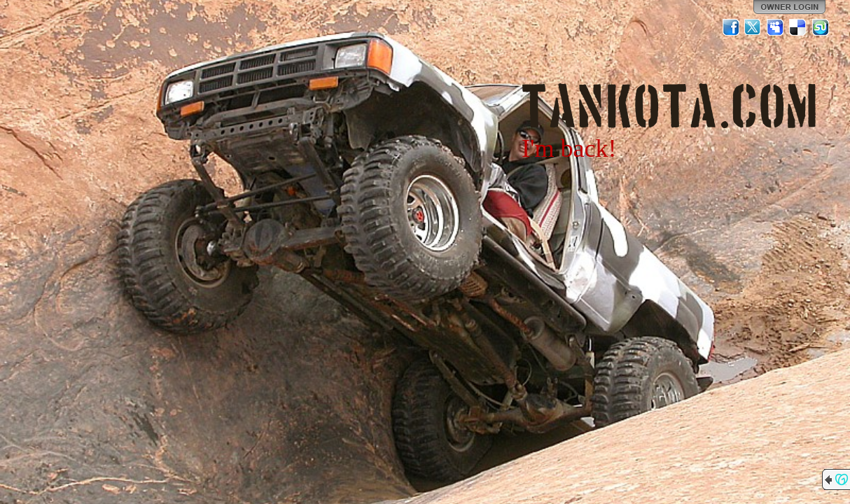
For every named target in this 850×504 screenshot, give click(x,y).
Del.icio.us (798, 27)
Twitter (753, 27)
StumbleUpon (821, 27)
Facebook (731, 27)
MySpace (776, 27)
